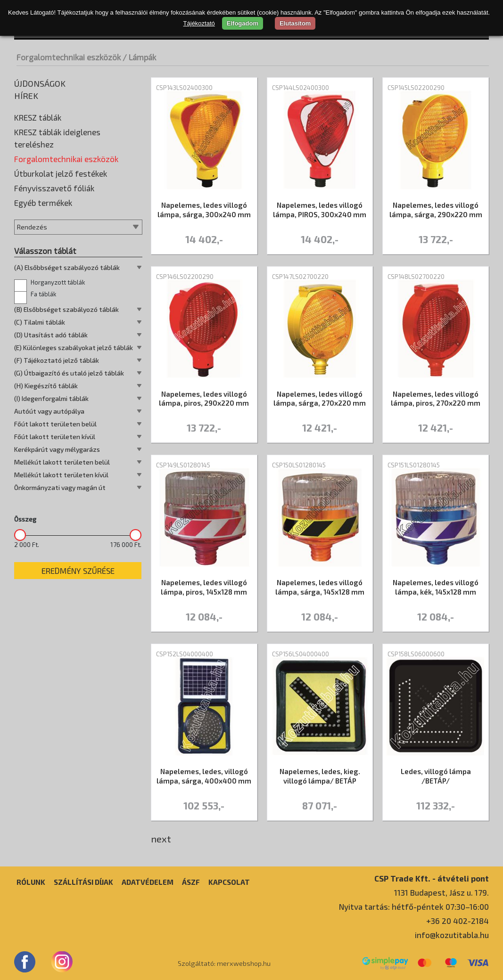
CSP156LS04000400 (301, 654)
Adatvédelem (148, 882)
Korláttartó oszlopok (51, 229)
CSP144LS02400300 (301, 88)
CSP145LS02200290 (416, 88)
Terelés (28, 356)
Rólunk (31, 882)
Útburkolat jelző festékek (61, 385)
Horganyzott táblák (49, 494)
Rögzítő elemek (41, 299)
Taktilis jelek (36, 342)
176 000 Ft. (126, 757)
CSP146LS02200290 (185, 277)
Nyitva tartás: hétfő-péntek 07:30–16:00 (414, 906)
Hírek (26, 96)
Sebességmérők (42, 313)
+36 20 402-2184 (458, 921)
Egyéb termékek (43, 415)
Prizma (28, 285)
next (161, 839)
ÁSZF (191, 882)
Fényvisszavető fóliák (54, 400)
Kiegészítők (35, 200)
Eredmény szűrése (78, 783)
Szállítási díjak (83, 882)
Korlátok (30, 214)
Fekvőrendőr (37, 186)
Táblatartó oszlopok (49, 327)
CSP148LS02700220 (416, 277)
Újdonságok (40, 83)
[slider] (20, 747)
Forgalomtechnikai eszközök (69, 57)
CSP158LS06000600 (416, 654)
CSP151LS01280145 (414, 465)
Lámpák (29, 243)
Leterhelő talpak (43, 257)
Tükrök (27, 370)
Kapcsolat (229, 882)
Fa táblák (35, 506)
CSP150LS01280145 (299, 465)
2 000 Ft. (27, 757)
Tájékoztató (199, 23)
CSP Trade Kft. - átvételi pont (432, 878)
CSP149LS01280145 (183, 465)
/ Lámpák (139, 57)
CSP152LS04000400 (185, 654)
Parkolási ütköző (43, 271)
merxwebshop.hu (244, 963)
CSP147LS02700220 (300, 277)
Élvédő (27, 172)
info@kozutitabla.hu (452, 935)
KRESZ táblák (38, 117)
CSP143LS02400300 (184, 88)
